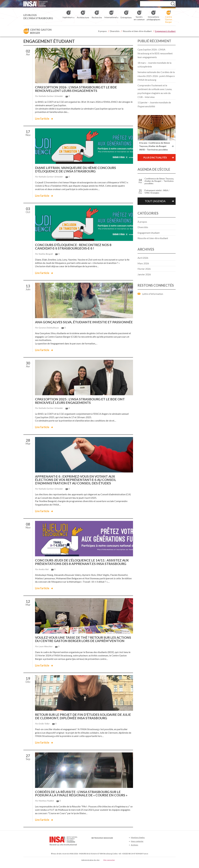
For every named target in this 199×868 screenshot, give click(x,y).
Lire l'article (42, 118)
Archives (135, 850)
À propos (102, 31)
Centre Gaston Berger (41, 31)
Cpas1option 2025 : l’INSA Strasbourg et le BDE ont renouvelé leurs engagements (81, 403)
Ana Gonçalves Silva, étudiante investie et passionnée (74, 323)
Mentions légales (138, 842)
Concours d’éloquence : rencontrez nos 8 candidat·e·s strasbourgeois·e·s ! (74, 246)
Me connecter (109, 865)
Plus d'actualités (155, 157)
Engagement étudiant (165, 31)
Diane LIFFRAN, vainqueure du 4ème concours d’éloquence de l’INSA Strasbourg (76, 169)
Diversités (115, 31)
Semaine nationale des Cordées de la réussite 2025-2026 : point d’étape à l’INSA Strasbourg (156, 76)
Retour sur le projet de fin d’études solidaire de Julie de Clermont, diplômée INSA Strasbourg (80, 721)
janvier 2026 (144, 274)
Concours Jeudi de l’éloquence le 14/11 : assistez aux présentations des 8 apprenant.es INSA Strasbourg (83, 564)
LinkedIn (108, 847)
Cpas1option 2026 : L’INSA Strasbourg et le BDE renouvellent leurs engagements (77, 89)
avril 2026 (143, 258)
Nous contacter (137, 846)
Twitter (98, 847)
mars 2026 (143, 263)
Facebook (93, 847)
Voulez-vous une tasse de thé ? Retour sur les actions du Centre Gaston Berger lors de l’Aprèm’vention (76, 643)
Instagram (113, 847)
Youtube (103, 847)
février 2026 (144, 269)
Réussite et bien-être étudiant (137, 31)
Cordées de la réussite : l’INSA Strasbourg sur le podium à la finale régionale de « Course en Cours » (82, 798)
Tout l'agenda (155, 201)
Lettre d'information (153, 294)
